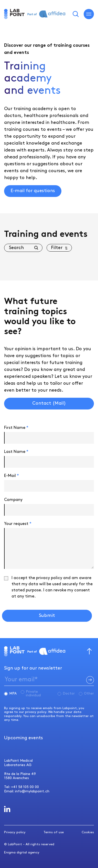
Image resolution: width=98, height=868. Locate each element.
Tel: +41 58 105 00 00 (21, 787)
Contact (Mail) (49, 403)
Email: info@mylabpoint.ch (27, 791)
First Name (16, 428)
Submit (47, 615)
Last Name (16, 452)
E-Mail (12, 476)
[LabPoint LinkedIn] (7, 809)
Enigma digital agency (22, 852)
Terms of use (54, 832)
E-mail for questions (33, 191)
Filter (57, 248)
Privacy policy (15, 832)
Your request (18, 524)
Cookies (88, 832)
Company (13, 500)
